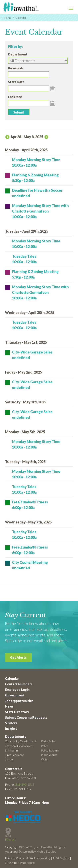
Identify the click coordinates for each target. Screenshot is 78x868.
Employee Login (17, 690)
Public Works (49, 755)
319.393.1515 (25, 784)
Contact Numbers (19, 684)
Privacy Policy (15, 858)
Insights (11, 729)
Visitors (11, 723)
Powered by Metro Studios (37, 851)
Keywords (16, 68)
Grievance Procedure (20, 863)
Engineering (12, 750)
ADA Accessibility (38, 858)
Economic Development (19, 746)
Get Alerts (18, 657)
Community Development (21, 741)
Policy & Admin (50, 750)
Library (9, 759)
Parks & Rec (48, 741)
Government (15, 695)
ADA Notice (61, 858)
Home (8, 18)
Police (45, 746)
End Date (15, 97)
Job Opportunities (19, 701)
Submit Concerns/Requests (26, 717)
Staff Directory (17, 712)
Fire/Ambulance (14, 755)
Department (18, 54)
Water (45, 759)
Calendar (12, 678)
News (9, 706)
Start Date (16, 82)
